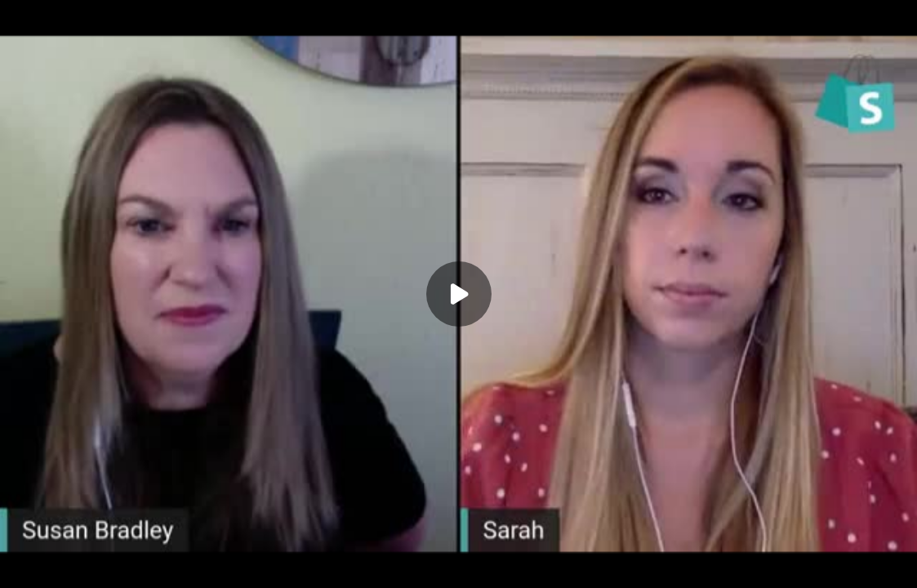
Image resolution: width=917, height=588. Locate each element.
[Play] (459, 294)
